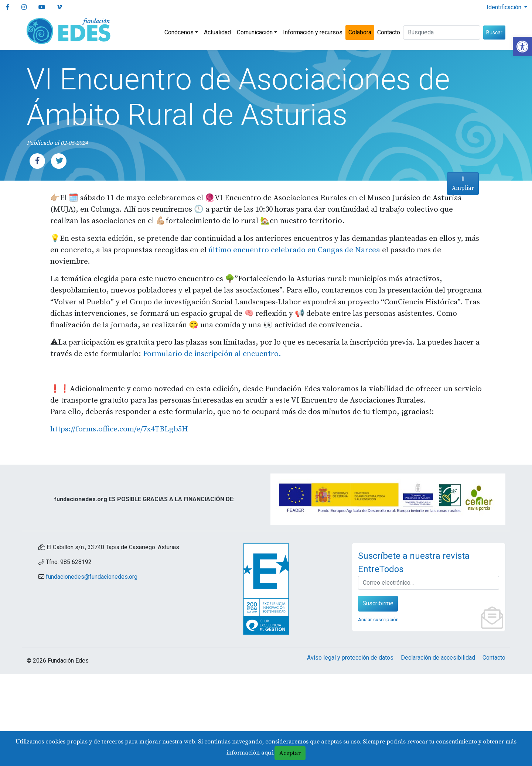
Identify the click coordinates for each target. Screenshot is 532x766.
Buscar (494, 33)
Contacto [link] (389, 32)
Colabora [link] (360, 32)
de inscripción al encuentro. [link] (199, 446)
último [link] (209, 284)
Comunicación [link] (255, 32)
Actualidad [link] (217, 32)
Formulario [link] (129, 446)
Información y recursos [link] (313, 32)
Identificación (505, 7)
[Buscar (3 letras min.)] (442, 33)
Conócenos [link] (179, 32)
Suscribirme (378, 695)
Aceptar (290, 753)
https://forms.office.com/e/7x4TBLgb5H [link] (119, 522)
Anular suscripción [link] (378, 711)
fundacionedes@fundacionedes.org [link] (92, 669)
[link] (522, 47)
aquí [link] (267, 753)
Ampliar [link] (461, 444)
